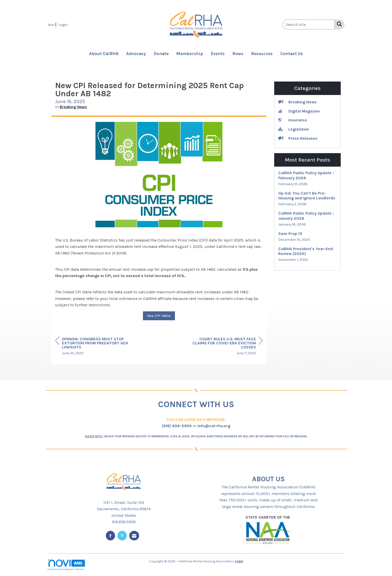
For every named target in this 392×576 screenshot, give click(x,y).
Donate (161, 54)
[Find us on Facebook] (110, 535)
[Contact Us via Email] (134, 535)
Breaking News (73, 107)
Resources (262, 54)
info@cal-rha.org (214, 426)
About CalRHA (104, 54)
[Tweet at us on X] (122, 535)
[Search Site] (338, 24)
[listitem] (53, 25)
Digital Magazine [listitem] (299, 111)
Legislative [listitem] (294, 129)
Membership (190, 54)
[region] (225, 347)
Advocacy (136, 54)
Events (218, 54)
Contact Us (292, 54)
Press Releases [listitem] (298, 138)
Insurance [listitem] (293, 120)
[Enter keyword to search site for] (308, 25)
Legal (239, 561)
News (238, 54)
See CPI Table (159, 316)
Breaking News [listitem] (297, 102)
